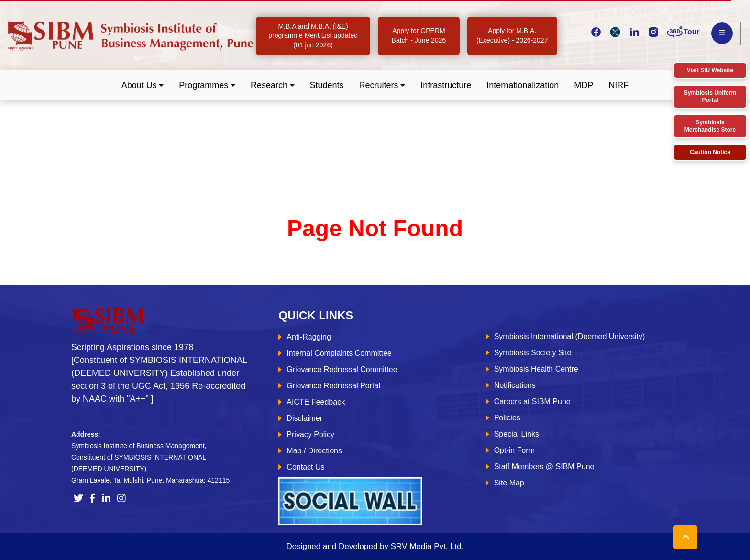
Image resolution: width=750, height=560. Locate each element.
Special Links (517, 434)
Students (327, 85)
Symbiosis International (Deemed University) (570, 336)
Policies (507, 418)
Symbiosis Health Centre (536, 369)
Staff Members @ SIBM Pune (544, 467)
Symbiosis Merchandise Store (710, 126)
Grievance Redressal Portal (333, 386)
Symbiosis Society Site (533, 353)
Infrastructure (446, 85)
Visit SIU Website (710, 70)
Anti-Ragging (309, 337)
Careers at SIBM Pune (532, 401)
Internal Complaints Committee (339, 353)
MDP (584, 85)
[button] (143, 85)
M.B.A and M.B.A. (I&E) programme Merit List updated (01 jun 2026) (313, 36)
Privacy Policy (310, 434)
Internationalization (523, 85)
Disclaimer (304, 418)
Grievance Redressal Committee (342, 369)
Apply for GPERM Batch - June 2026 (419, 35)
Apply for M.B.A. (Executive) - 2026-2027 (512, 35)
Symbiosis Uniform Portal (710, 96)
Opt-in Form (514, 450)
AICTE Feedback (316, 402)
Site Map (509, 483)
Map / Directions (314, 451)
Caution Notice (710, 152)
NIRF (618, 85)
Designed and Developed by (375, 546)
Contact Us (305, 467)
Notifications (515, 385)
